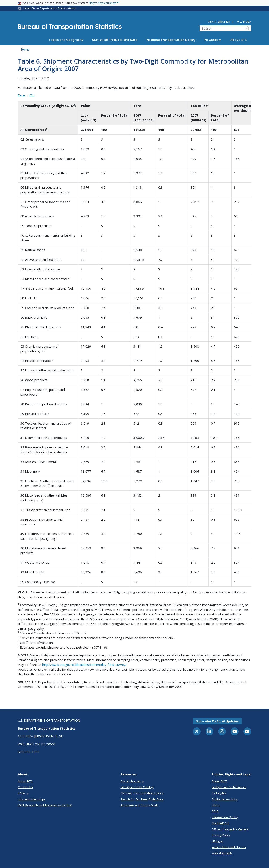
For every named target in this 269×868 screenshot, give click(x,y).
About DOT (219, 781)
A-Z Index (244, 21)
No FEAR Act (220, 823)
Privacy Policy (221, 835)
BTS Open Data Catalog (137, 787)
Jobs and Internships (32, 799)
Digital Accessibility (225, 799)
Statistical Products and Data (115, 40)
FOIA (215, 811)
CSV (32, 95)
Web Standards (222, 853)
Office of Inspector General (230, 829)
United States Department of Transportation (50, 8)
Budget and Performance (229, 787)
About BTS (238, 40)
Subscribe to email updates (217, 721)
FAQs (23, 793)
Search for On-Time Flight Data (142, 799)
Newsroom (213, 40)
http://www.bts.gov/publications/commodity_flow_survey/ (84, 665)
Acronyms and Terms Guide (140, 805)
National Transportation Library (171, 40)
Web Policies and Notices (229, 847)
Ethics (216, 805)
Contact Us (25, 787)
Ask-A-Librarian (221, 21)
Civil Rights (219, 793)
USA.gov (217, 841)
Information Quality (225, 817)
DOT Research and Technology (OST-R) (45, 805)
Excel (22, 95)
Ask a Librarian (133, 781)
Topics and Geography (66, 40)
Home (25, 49)
